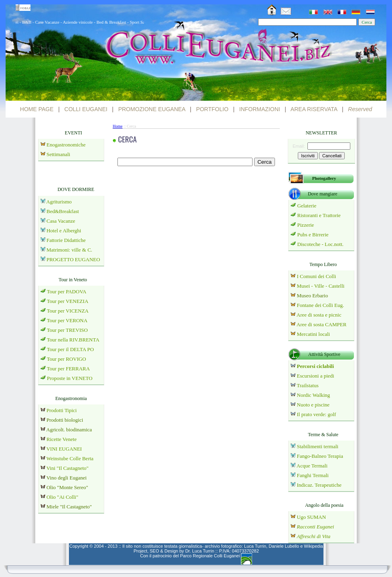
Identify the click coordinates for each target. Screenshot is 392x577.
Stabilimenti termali (318, 446)
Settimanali (58, 154)
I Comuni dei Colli (317, 276)
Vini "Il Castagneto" (68, 468)
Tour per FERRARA (68, 369)
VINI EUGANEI (64, 449)
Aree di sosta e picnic (319, 315)
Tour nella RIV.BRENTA (73, 340)
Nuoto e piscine (313, 405)
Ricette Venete (62, 439)
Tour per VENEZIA (68, 301)
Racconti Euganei (316, 527)
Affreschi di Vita (314, 536)
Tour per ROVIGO (67, 359)
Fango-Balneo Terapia (320, 456)
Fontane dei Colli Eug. (321, 305)
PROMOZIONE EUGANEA (152, 109)
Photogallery (324, 178)
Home (117, 126)
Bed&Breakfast (63, 211)
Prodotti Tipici (62, 410)
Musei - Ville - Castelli (321, 286)
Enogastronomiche (66, 145)
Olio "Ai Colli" (62, 497)
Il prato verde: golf (317, 414)
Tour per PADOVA (67, 292)
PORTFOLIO (212, 109)
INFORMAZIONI (260, 109)
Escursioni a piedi (316, 376)
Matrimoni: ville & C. (69, 250)
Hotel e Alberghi (64, 231)
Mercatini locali (314, 334)
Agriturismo (59, 202)
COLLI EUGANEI (86, 109)
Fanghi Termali (313, 475)
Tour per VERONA (67, 320)
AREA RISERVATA (314, 109)
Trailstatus (307, 385)
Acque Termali (312, 466)
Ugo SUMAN (312, 517)
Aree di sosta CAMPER (322, 324)
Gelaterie (307, 206)
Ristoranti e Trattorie (319, 215)
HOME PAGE (37, 109)
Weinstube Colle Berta (70, 458)
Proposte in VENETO (70, 378)
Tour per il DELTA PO (70, 349)
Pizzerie (306, 225)
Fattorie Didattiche (66, 240)
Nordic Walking (314, 395)
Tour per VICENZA (68, 311)
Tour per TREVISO (67, 330)
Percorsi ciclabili (315, 366)
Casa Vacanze (61, 221)
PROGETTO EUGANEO (73, 259)
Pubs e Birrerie (313, 235)
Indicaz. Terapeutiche (319, 485)
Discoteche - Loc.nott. (321, 244)
